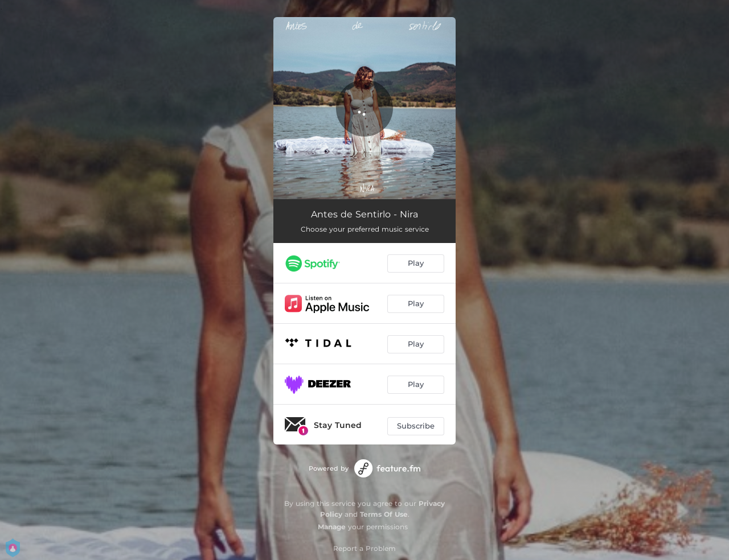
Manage (332, 527)
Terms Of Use (384, 514)
